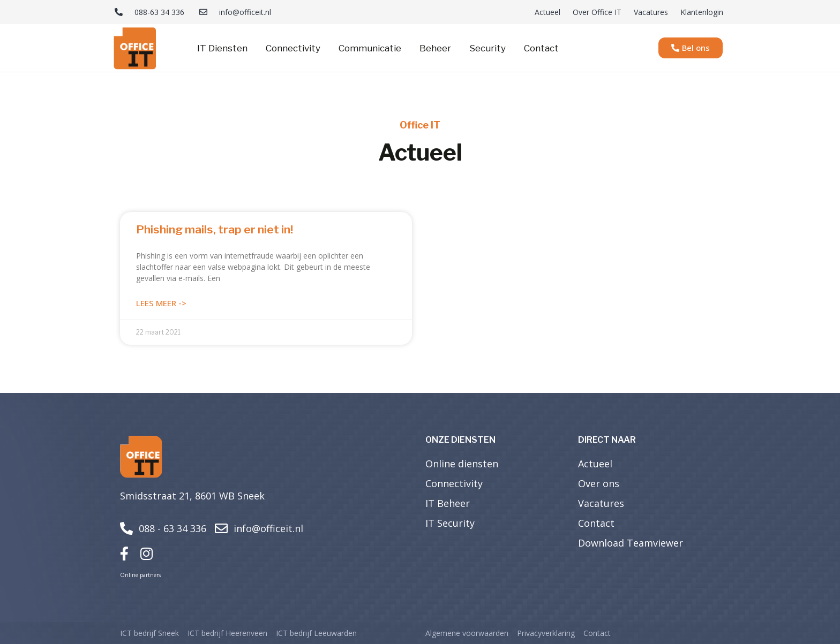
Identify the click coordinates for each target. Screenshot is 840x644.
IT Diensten (222, 48)
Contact (541, 48)
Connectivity (293, 48)
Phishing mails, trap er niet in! (215, 229)
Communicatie (370, 48)
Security (487, 48)
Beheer (435, 48)
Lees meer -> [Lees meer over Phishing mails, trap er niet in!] (161, 303)
